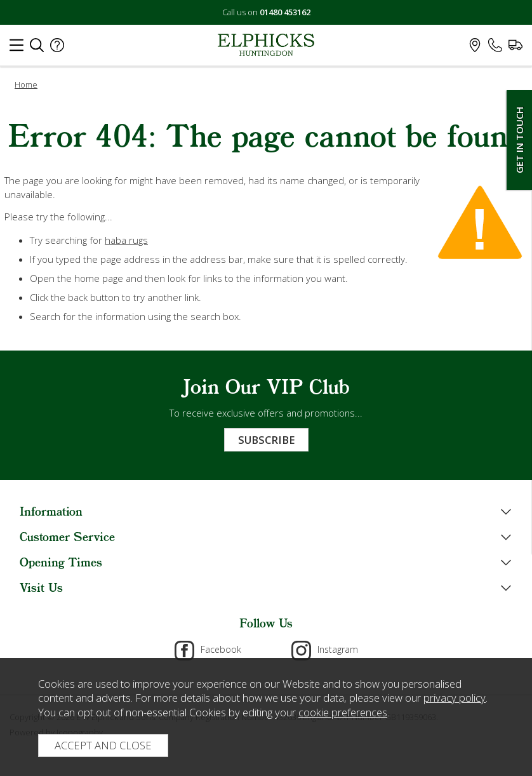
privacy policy (455, 698)
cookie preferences (343, 712)
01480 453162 (285, 12)
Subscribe (266, 440)
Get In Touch (519, 140)
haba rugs (126, 240)
